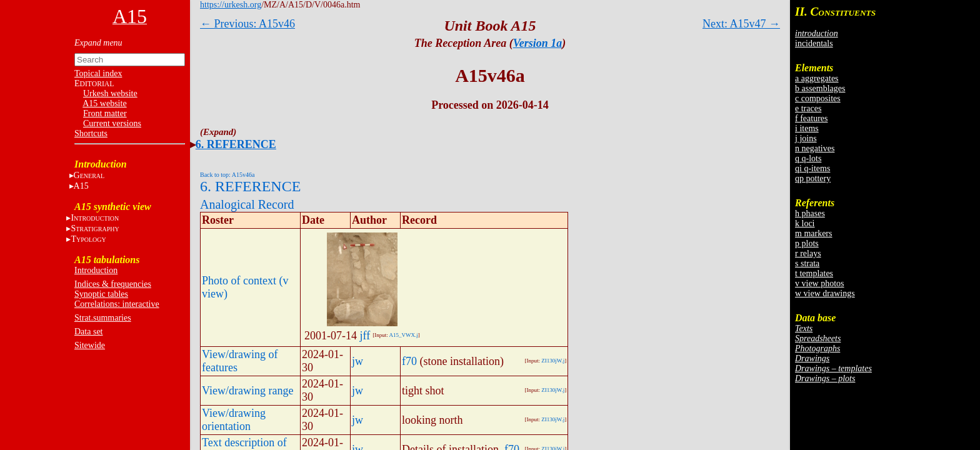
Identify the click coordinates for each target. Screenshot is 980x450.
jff (365, 336)
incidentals (814, 43)
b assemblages (820, 88)
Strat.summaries (103, 318)
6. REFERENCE (236, 144)
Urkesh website (110, 93)
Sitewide (90, 345)
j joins (806, 138)
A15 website (104, 103)
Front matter (105, 113)
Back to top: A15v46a (227, 175)
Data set (88, 332)
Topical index (98, 73)
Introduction (96, 270)
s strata (807, 263)
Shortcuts (91, 133)
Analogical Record (247, 204)
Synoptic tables (101, 294)
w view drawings (825, 293)
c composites (818, 98)
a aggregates (817, 78)
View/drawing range (247, 391)
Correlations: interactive (117, 304)
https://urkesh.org (231, 5)
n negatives (815, 148)
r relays (808, 253)
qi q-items (812, 168)
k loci (805, 223)
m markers (813, 233)
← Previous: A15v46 (247, 24)
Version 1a (538, 43)
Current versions (112, 123)
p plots (807, 243)
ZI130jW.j (553, 361)
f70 (409, 361)
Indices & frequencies (113, 284)
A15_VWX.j (403, 335)
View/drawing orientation (234, 420)
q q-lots (808, 158)
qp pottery (813, 178)
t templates (814, 273)
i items (807, 128)
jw (357, 361)
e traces (808, 108)
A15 (81, 186)
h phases (810, 213)
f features (811, 118)
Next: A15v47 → (741, 24)
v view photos (820, 283)
